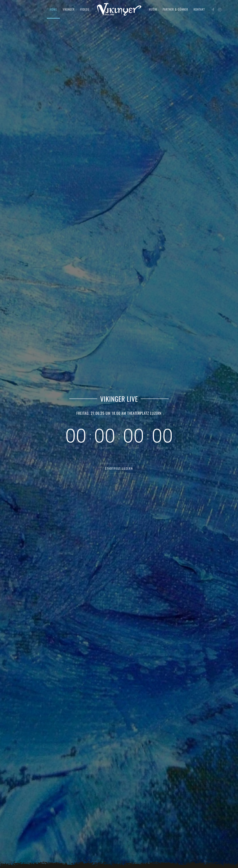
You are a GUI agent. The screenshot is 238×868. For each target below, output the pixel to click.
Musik (153, 9)
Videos (85, 9)
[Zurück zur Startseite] (119, 9)
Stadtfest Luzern (119, 468)
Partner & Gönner (175, 9)
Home (53, 9)
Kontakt (199, 9)
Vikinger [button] (69, 9)
